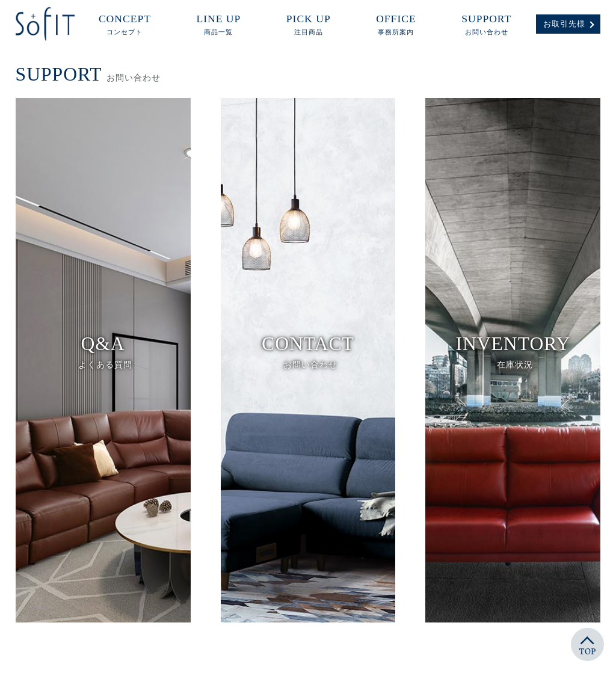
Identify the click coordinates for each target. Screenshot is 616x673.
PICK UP (309, 25)
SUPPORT (486, 25)
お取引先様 (564, 24)
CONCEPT (125, 25)
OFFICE (396, 25)
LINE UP (218, 25)
